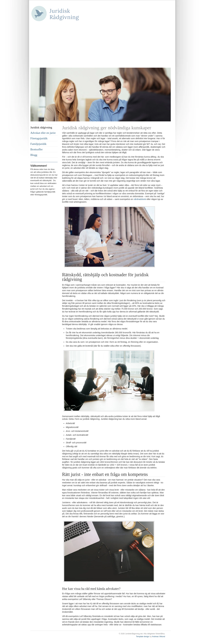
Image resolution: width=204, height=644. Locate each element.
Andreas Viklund (158, 637)
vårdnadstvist (140, 199)
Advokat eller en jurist (43, 133)
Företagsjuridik (39, 138)
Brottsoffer (37, 149)
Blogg (34, 155)
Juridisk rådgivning (41, 127)
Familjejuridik (39, 144)
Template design (143, 637)
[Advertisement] (101, 45)
